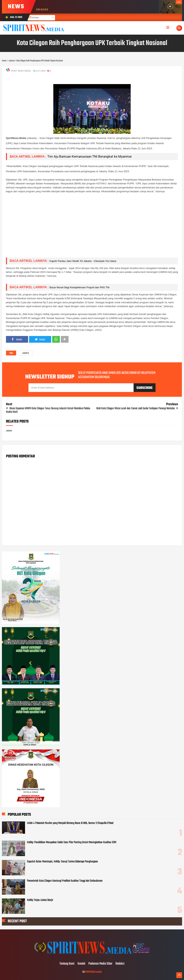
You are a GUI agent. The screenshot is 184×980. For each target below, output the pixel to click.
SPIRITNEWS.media (93, 972)
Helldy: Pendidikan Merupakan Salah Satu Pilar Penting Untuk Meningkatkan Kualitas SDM (72, 842)
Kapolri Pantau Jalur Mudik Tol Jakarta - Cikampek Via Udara (83, 261)
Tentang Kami (67, 964)
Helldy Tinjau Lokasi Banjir (40, 900)
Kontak (81, 964)
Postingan (34, 18)
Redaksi (120, 964)
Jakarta (26, 353)
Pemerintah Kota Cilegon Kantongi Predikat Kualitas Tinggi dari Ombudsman (65, 881)
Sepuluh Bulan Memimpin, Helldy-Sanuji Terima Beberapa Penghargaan (62, 862)
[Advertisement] (92, 227)
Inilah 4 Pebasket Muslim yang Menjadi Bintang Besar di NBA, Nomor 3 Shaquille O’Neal (70, 823)
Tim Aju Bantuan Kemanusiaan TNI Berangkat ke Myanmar (90, 156)
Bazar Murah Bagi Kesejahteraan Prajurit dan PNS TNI (79, 287)
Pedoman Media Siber (100, 964)
